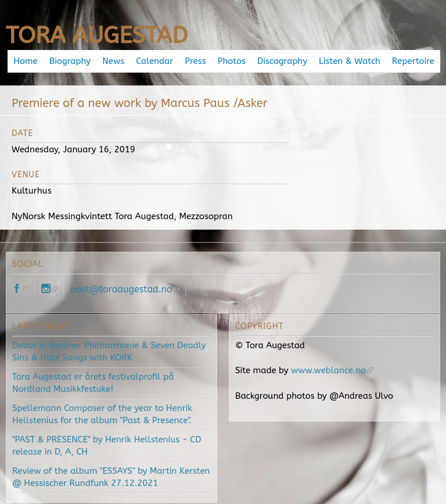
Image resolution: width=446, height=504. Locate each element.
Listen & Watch (350, 61)
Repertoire (413, 61)
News (113, 61)
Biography (70, 61)
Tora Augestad (97, 35)
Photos (232, 61)
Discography (282, 61)
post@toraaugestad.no (125, 289)
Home (26, 61)
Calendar (154, 61)
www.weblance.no (332, 370)
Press (195, 61)
